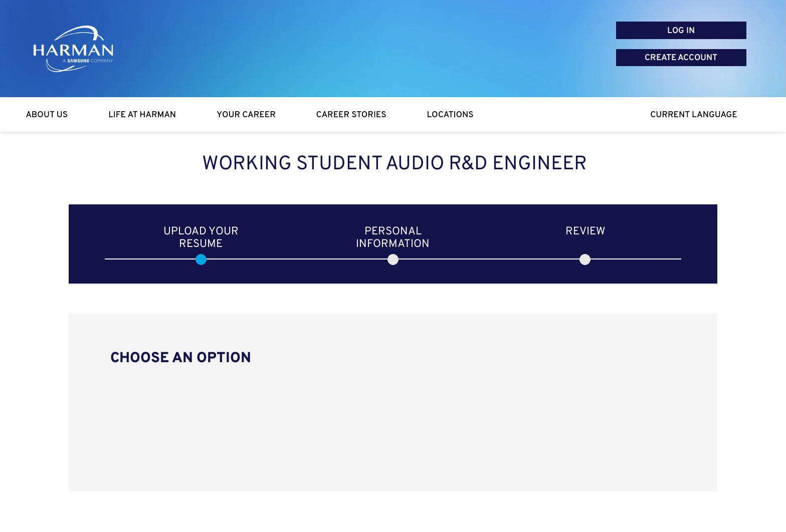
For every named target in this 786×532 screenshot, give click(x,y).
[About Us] (47, 115)
